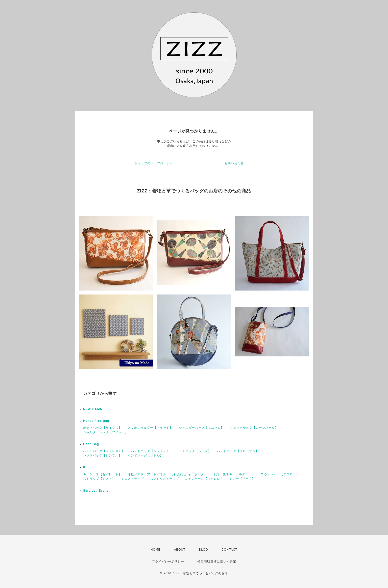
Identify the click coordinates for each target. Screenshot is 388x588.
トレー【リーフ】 (242, 479)
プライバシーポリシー (168, 561)
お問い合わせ (234, 163)
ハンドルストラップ (164, 479)
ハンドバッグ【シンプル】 (102, 455)
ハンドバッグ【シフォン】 (150, 451)
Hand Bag (91, 444)
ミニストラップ (133, 479)
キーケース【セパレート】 (102, 474)
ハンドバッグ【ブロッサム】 (238, 451)
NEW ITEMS (93, 409)
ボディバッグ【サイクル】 (102, 428)
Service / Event (96, 491)
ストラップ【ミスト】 (99, 479)
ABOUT (180, 550)
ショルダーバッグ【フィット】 (106, 432)
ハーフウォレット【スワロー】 (277, 474)
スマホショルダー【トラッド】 (150, 428)
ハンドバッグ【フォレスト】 (104, 451)
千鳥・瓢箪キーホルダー (231, 474)
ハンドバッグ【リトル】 (145, 455)
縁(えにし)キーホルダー (190, 474)
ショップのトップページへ (154, 163)
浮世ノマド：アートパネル (147, 474)
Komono (90, 467)
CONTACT (229, 550)
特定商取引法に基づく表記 (217, 561)
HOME (156, 550)
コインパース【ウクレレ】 (204, 479)
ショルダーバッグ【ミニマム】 (201, 428)
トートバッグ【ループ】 (193, 451)
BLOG (204, 550)
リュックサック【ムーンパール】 (254, 428)
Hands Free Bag (96, 421)
